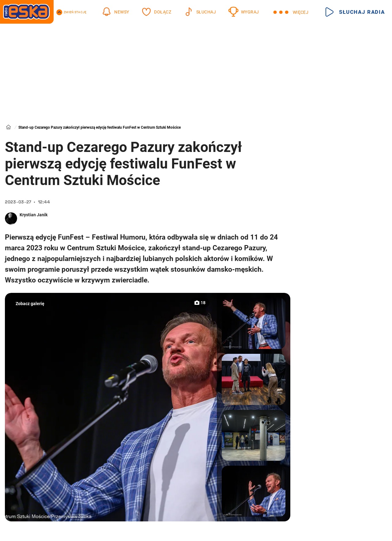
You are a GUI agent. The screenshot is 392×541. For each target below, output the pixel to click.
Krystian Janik (34, 215)
